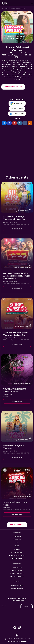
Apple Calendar (19, 109)
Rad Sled (24, 641)
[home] (4, 3)
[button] (31, 3)
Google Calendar (19, 103)
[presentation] (17, 614)
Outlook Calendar (19, 114)
